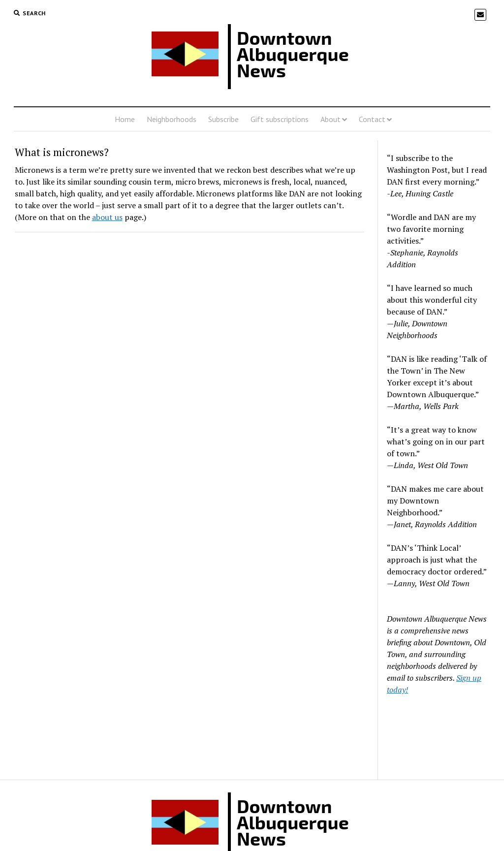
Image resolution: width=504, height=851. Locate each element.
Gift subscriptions (280, 119)
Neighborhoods (172, 119)
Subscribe (223, 119)
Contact (372, 119)
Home (125, 119)
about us (107, 217)
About (331, 119)
